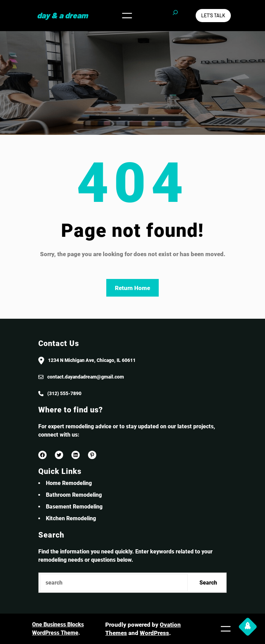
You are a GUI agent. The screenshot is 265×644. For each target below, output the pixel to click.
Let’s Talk (213, 15)
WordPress (154, 633)
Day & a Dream (62, 15)
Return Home (132, 288)
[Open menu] (127, 16)
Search (208, 583)
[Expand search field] (175, 16)
